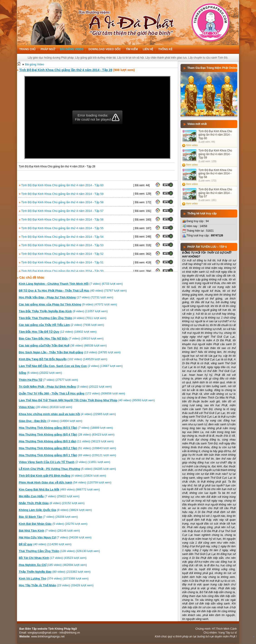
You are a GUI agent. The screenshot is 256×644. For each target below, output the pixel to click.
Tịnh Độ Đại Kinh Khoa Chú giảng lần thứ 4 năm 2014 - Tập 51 (61, 262)
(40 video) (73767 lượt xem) (73, 291)
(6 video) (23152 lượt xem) (52, 503)
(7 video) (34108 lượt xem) (55, 537)
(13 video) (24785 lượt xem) (70, 352)
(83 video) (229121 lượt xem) (68, 455)
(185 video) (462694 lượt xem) (53, 565)
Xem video (192, 145)
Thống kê (165, 49)
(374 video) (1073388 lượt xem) (54, 578)
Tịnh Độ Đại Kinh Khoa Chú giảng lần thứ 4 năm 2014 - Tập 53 (61, 245)
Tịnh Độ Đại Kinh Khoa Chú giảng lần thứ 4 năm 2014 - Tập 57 (61, 211)
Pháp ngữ (48, 49)
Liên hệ (148, 49)
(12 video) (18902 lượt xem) (58, 332)
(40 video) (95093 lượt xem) (87, 400)
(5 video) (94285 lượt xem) (67, 469)
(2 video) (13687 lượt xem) (71, 366)
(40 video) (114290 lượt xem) (45, 544)
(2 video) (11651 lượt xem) (65, 462)
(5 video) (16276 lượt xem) (53, 524)
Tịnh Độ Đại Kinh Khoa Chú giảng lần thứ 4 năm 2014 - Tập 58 (61, 202)
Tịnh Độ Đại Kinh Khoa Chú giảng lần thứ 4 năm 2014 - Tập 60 (61, 185)
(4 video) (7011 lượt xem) (63, 318)
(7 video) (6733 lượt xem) (71, 284)
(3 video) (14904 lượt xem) (51, 421)
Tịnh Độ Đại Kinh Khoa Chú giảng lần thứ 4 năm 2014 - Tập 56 (61, 219)
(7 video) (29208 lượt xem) (48, 517)
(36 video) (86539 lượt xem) (63, 346)
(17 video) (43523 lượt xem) (53, 558)
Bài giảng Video (72, 49)
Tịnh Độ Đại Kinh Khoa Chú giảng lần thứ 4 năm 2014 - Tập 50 (61, 271)
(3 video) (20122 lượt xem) (65, 387)
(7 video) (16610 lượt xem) (61, 338)
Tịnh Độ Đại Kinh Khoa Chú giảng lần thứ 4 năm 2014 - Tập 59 (61, 194)
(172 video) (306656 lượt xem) (72, 393)
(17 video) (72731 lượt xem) (66, 297)
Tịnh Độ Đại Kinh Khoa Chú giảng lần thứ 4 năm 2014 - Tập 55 (61, 228)
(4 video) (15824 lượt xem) (62, 476)
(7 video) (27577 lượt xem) (48, 380)
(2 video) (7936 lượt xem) (61, 325)
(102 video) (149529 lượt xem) (63, 359)
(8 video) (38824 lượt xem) (55, 510)
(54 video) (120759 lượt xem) (65, 482)
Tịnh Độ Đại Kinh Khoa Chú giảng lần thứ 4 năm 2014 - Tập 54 (61, 237)
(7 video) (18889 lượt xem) (66, 428)
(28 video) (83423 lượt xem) (67, 435)
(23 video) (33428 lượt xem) (56, 585)
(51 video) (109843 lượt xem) (68, 448)
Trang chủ (27, 49)
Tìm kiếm (132, 49)
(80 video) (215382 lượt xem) (55, 572)
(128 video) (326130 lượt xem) (59, 551)
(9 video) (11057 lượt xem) (63, 311)
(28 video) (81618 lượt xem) (46, 407)
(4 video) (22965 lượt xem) (67, 414)
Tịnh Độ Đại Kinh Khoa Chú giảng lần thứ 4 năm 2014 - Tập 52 (61, 254)
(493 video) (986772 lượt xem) (59, 489)
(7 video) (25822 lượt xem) (49, 496)
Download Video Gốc (105, 49)
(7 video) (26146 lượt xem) (49, 531)
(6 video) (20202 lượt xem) (40, 373)
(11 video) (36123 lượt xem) (66, 441)
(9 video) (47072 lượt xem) (68, 304)
